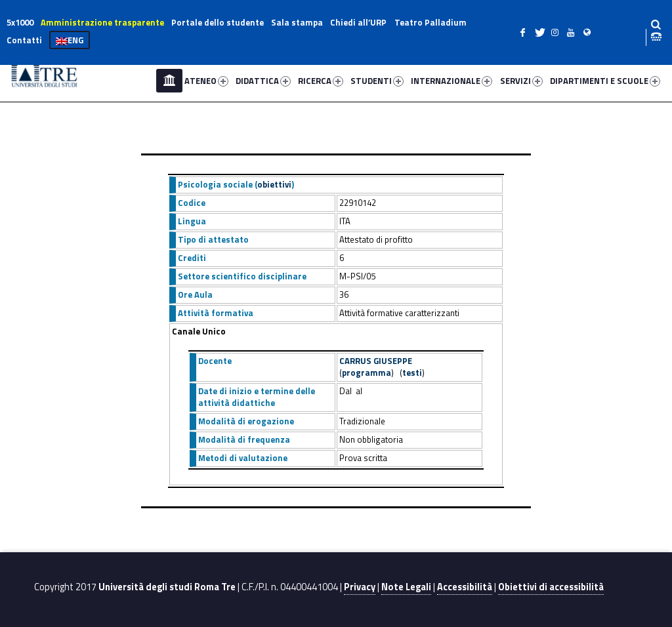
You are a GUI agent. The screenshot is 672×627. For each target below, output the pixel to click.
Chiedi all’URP (358, 22)
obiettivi (274, 184)
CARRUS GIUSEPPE (376, 361)
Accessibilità (465, 587)
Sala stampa (297, 22)
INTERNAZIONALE (451, 81)
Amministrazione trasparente (102, 22)
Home (169, 81)
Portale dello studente (218, 22)
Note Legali (406, 587)
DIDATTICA (263, 81)
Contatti (24, 40)
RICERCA (321, 81)
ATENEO (206, 81)
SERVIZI (521, 81)
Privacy (360, 587)
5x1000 (20, 22)
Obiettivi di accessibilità (551, 587)
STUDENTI (377, 81)
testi (412, 373)
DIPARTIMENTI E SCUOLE (605, 81)
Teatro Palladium (430, 22)
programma (367, 373)
